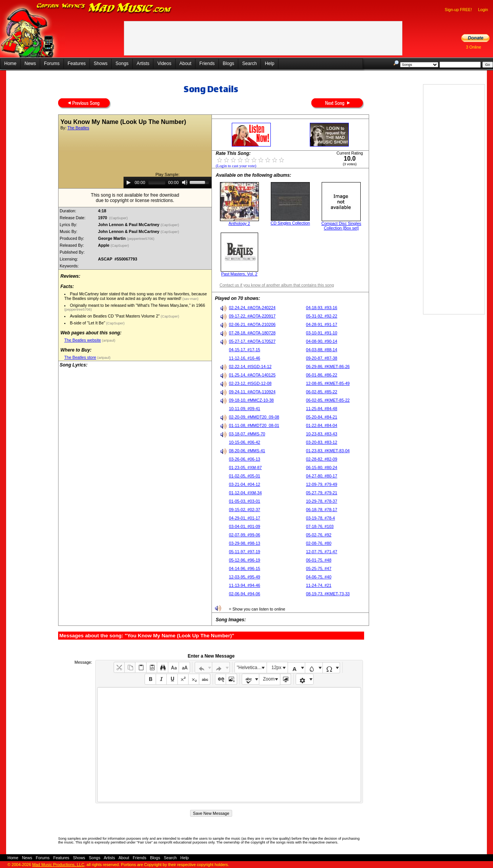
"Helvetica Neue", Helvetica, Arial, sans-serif (252, 668)
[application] (168, 182)
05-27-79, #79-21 (322, 493)
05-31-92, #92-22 (322, 316)
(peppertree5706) (141, 239)
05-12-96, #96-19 (244, 560)
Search (249, 64)
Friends (207, 64)
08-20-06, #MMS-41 (247, 451)
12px (277, 668)
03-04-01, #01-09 (244, 526)
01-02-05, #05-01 (244, 476)
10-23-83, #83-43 (322, 434)
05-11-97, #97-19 (244, 552)
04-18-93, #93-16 (322, 308)
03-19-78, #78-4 (321, 518)
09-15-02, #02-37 (244, 510)
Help (269, 64)
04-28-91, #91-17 (322, 324)
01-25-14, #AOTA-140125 (252, 375)
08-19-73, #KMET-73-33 (328, 594)
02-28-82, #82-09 (322, 459)
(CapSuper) (118, 218)
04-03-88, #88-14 (322, 350)
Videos (164, 64)
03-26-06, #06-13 (244, 459)
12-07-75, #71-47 (322, 552)
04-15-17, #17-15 (244, 350)
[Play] (129, 182)
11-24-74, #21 (319, 585)
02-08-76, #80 (319, 543)
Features (77, 64)
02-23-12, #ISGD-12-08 (250, 383)
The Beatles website (83, 340)
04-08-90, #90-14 (322, 341)
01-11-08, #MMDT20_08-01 (254, 425)
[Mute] (185, 182)
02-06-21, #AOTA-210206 (252, 324)
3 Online (473, 47)
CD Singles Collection (290, 223)
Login (483, 10)
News (30, 64)
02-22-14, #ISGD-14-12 (250, 366)
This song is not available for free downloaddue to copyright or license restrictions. (135, 198)
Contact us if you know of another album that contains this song (277, 285)
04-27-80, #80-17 (322, 476)
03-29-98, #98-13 (244, 543)
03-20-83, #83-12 (322, 442)
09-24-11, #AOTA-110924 (252, 392)
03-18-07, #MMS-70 (247, 434)
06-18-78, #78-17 (322, 510)
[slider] (157, 182)
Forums (52, 64)
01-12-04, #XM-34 (245, 493)
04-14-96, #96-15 (244, 568)
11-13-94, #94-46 (244, 585)
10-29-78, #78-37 (322, 501)
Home (10, 64)
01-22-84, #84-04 (322, 425)
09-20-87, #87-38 (322, 358)
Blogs (228, 64)
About (185, 64)
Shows (101, 64)
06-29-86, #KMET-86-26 (328, 366)
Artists (143, 64)
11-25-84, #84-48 (322, 409)
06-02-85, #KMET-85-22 (328, 400)
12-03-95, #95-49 (244, 577)
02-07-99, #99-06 (244, 535)
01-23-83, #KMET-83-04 (328, 451)
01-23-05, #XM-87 (245, 467)
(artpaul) (108, 340)
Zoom (269, 679)
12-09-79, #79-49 (322, 484)
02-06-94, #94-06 (244, 594)
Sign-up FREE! (458, 10)
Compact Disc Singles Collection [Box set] (341, 226)
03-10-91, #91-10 (322, 333)
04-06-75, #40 (319, 577)
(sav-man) (190, 299)
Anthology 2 (239, 223)
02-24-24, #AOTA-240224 (252, 308)
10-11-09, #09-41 (244, 409)
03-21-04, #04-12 (244, 484)
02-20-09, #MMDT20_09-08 (254, 417)
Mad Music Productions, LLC (58, 865)
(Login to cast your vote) (236, 166)
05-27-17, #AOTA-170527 (252, 341)
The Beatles (78, 128)
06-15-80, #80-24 (322, 467)
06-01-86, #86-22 (322, 375)
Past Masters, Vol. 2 (239, 274)
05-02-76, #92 (319, 535)
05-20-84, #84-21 (322, 417)
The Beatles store (80, 357)
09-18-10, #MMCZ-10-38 (251, 400)
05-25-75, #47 (319, 568)
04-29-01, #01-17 (244, 518)
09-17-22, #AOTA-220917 (252, 316)
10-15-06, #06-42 (244, 442)
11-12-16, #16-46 (244, 358)
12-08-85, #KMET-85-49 (328, 383)
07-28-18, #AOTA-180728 (252, 333)
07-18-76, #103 (320, 526)
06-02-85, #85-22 (322, 392)
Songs (122, 64)
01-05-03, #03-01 (244, 501)
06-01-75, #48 (319, 560)
